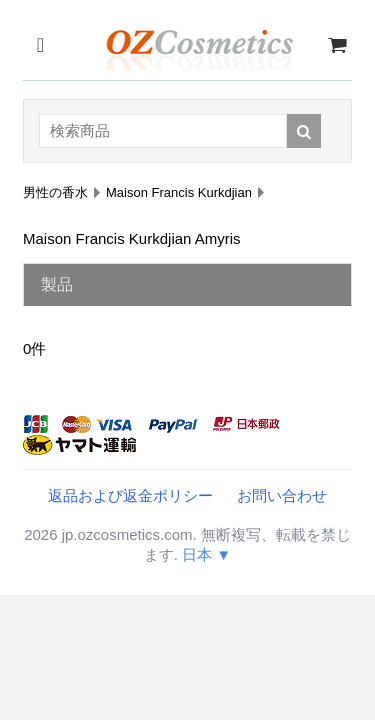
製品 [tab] (57, 284)
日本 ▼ (206, 554)
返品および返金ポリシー (130, 495)
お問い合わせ (282, 495)
